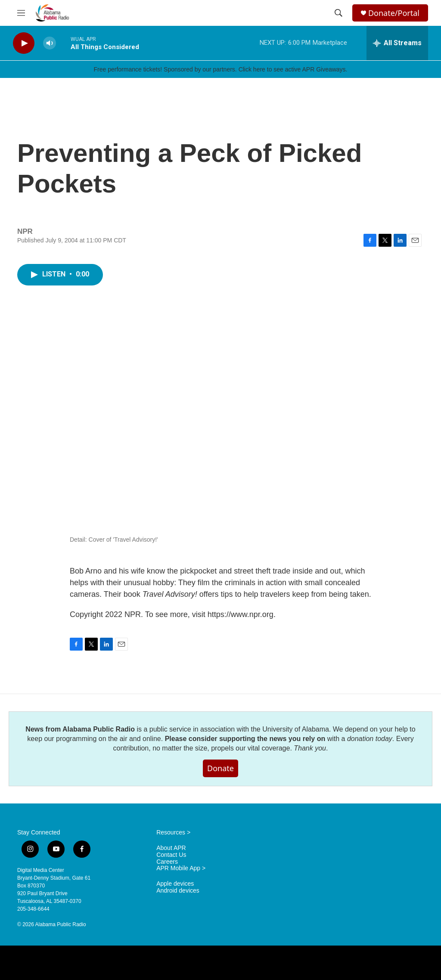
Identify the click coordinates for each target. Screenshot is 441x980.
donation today (370, 739)
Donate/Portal (394, 13)
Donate (220, 768)
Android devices (178, 891)
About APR (171, 848)
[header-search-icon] (339, 13)
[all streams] (397, 43)
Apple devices (175, 884)
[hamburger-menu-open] (21, 13)
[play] (24, 43)
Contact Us (171, 855)
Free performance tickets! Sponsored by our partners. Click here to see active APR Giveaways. (220, 69)
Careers (167, 862)
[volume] (50, 43)
